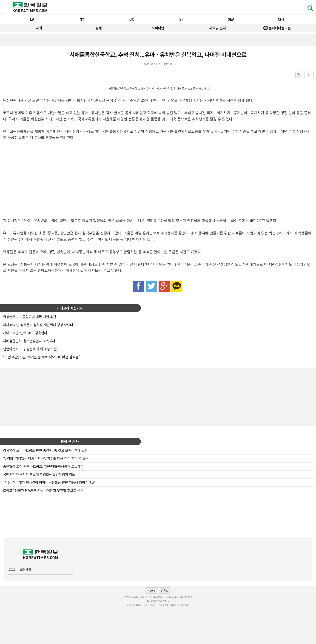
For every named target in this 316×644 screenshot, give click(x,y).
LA (32, 19)
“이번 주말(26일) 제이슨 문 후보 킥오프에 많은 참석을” (41, 357)
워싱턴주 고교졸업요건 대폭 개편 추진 (30, 317)
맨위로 (164, 590)
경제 (99, 28)
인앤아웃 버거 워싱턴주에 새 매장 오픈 (30, 349)
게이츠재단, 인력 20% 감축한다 (25, 333)
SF (181, 19)
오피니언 (158, 28)
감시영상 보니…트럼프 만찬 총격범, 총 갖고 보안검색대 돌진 (45, 450)
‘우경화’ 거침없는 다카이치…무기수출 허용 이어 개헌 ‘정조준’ (46, 458)
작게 (309, 75)
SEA (231, 19)
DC (132, 19)
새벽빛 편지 (218, 28)
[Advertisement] (158, 396)
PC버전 (152, 590)
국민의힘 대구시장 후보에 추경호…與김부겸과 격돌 (39, 474)
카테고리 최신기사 (70, 308)
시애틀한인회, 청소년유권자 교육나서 (29, 341)
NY (82, 19)
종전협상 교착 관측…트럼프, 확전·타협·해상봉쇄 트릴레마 (43, 466)
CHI (281, 19)
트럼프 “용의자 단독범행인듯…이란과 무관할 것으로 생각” (44, 490)
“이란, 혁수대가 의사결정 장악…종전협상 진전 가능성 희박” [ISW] (49, 482)
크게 (300, 75)
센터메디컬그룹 (277, 28)
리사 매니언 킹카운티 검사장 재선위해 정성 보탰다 (38, 325)
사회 (39, 28)
